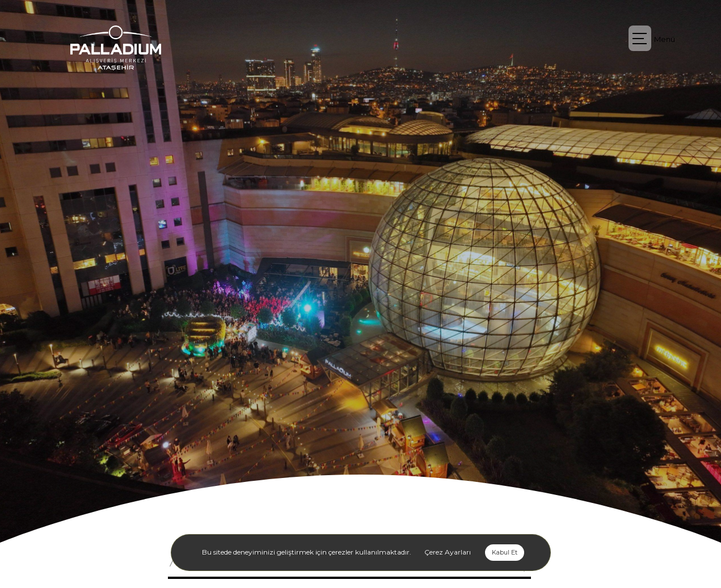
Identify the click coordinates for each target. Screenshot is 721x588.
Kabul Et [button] (505, 552)
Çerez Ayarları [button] (448, 552)
